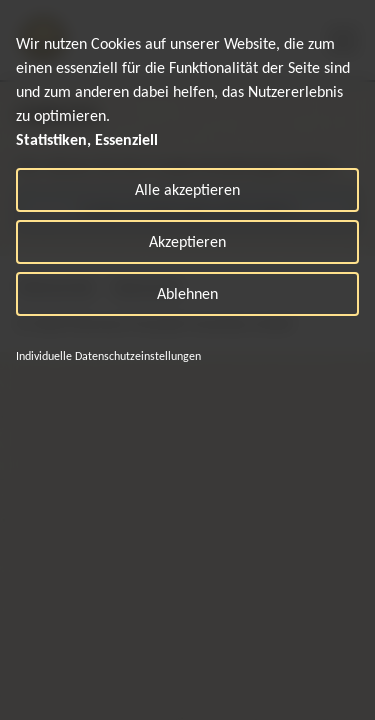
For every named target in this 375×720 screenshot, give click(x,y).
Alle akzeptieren (187, 189)
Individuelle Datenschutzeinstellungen (108, 356)
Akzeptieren (187, 241)
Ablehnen (187, 293)
